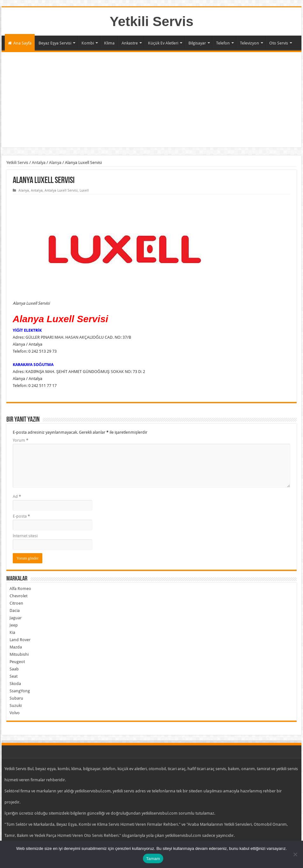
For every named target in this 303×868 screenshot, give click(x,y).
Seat (14, 676)
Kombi (88, 43)
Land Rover (20, 640)
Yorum (21, 440)
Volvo (15, 713)
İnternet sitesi (25, 536)
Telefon (223, 43)
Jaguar (16, 618)
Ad (17, 496)
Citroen (16, 603)
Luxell (84, 190)
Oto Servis (279, 43)
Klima (109, 43)
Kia (12, 632)
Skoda (15, 684)
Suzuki (16, 705)
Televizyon (250, 43)
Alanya (55, 163)
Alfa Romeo (20, 589)
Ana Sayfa (20, 43)
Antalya (39, 163)
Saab (14, 669)
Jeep (14, 625)
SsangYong (20, 691)
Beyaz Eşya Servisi (55, 43)
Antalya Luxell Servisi (61, 190)
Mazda (16, 647)
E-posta (21, 516)
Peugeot (17, 662)
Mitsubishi (19, 654)
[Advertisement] (151, 100)
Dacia (15, 610)
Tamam (153, 859)
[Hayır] (295, 854)
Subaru (16, 698)
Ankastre (130, 43)
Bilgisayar (197, 43)
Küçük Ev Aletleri (163, 43)
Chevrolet (18, 596)
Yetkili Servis (151, 21)
